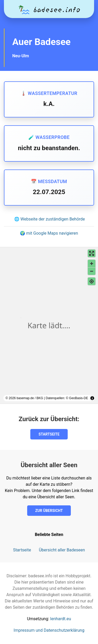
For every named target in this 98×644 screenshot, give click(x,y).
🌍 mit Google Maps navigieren (49, 233)
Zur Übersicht (49, 511)
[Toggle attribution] (92, 398)
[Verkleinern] (92, 271)
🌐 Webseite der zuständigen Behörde (50, 219)
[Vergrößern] (92, 264)
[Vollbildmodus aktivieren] (92, 253)
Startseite (49, 434)
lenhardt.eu (61, 619)
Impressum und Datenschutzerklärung (49, 630)
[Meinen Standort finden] (92, 281)
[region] (49, 325)
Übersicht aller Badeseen (62, 550)
